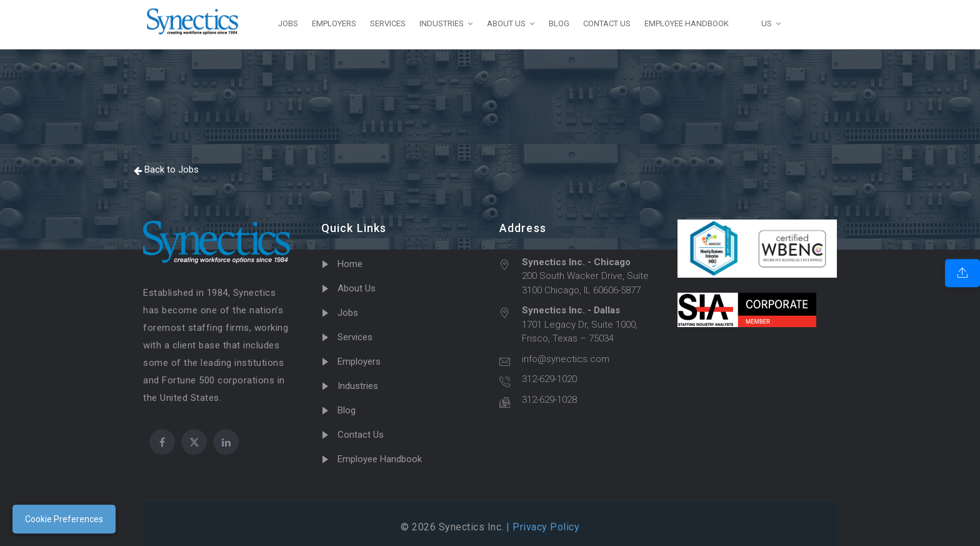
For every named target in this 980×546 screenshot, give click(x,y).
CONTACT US (607, 23)
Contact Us (361, 435)
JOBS (288, 23)
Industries (358, 386)
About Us (357, 288)
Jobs (348, 313)
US (757, 23)
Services (355, 337)
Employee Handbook (380, 459)
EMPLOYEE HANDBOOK (687, 23)
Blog (347, 410)
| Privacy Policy (542, 527)
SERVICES (388, 23)
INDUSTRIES (442, 23)
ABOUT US (506, 23)
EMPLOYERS (334, 23)
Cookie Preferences (64, 519)
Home (350, 264)
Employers (359, 361)
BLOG (559, 23)
